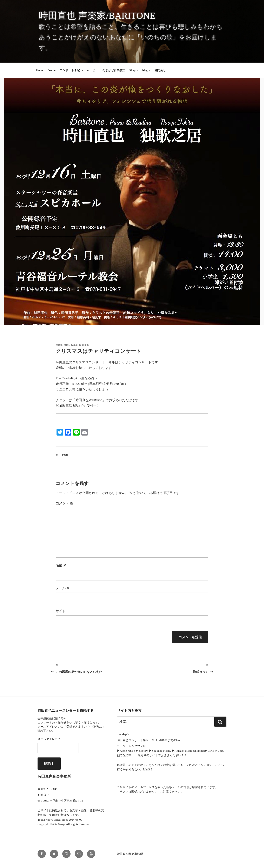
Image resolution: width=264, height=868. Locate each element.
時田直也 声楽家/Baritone (97, 16)
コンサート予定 (72, 70)
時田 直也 (84, 345)
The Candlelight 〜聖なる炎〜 (77, 378)
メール (63, 588)
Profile (51, 70)
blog (147, 70)
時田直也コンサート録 (131, 740)
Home (40, 70)
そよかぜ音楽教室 (114, 70)
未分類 (65, 455)
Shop (134, 70)
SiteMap (122, 734)
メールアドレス (49, 739)
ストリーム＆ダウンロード (134, 746)
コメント (64, 503)
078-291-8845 (49, 789)
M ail (59, 406)
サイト (61, 611)
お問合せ (160, 70)
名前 (61, 565)
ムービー (92, 70)
